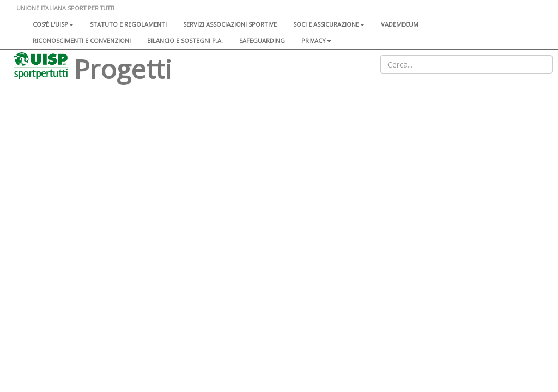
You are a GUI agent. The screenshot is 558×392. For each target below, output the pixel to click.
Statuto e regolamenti (128, 24)
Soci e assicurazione (329, 24)
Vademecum (400, 24)
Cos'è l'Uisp (53, 24)
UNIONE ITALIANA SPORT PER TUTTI (65, 8)
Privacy (316, 41)
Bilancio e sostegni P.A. (185, 41)
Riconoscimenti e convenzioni (82, 41)
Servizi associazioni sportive (230, 24)
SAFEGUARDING (262, 41)
